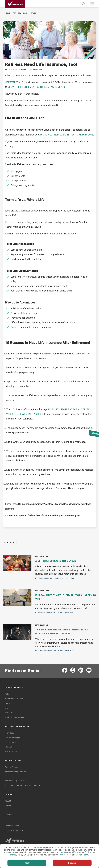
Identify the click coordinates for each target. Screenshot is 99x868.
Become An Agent (12, 767)
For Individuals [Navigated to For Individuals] (20, 13)
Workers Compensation (14, 717)
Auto (7, 694)
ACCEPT (27, 863)
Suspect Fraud (11, 751)
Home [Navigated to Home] (8, 13)
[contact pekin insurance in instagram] (73, 670)
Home (7, 703)
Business (9, 713)
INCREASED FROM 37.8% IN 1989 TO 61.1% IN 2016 (67, 135)
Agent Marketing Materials (16, 772)
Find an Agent (11, 742)
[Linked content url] (15, 10)
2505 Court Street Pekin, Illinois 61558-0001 (22, 785)
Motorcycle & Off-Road (14, 699)
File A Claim (10, 733)
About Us (9, 801)
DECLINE (72, 863)
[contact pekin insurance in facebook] (65, 670)
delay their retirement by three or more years (36, 87)
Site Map (9, 815)
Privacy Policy (17, 855)
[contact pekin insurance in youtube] (89, 670)
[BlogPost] (49, 274)
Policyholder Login (12, 738)
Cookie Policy (82, 855)
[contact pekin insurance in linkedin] (81, 670)
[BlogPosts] (49, 605)
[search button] (83, 4)
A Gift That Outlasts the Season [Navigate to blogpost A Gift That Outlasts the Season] (56, 561)
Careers (8, 806)
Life (7, 708)
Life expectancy (15, 82)
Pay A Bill (9, 747)
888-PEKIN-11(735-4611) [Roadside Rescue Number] (15, 830)
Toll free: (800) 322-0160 (15, 781)
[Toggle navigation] (92, 4)
